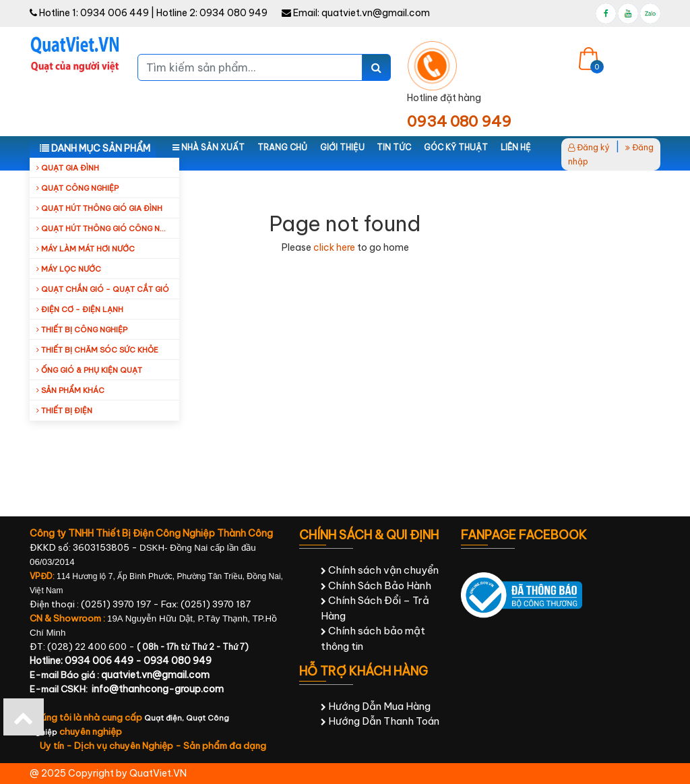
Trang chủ (282, 147)
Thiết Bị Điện (64, 411)
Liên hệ (516, 147)
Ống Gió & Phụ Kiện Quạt (89, 370)
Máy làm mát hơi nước (86, 249)
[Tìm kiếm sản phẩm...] (250, 67)
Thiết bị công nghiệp (82, 330)
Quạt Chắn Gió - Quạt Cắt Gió (103, 289)
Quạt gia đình (68, 168)
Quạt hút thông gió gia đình (99, 208)
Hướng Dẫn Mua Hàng (376, 706)
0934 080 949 (233, 13)
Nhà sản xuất (209, 147)
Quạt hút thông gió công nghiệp (108, 229)
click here (334, 247)
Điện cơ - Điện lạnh (80, 309)
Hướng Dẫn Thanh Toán (380, 721)
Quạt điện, (165, 718)
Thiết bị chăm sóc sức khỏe (97, 350)
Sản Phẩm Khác (70, 390)
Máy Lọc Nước (69, 269)
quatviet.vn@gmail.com (376, 13)
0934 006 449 (115, 13)
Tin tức (394, 147)
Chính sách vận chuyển (380, 570)
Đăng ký (589, 147)
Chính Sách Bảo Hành (376, 585)
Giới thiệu (342, 147)
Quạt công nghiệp (77, 188)
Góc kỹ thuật (456, 147)
